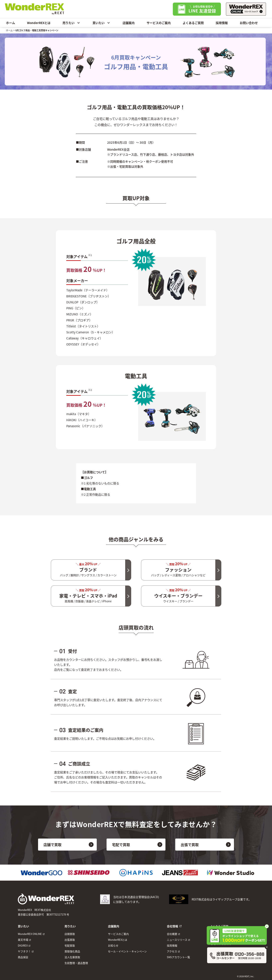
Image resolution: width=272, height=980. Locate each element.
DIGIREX (23, 945)
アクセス (172, 951)
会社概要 (172, 934)
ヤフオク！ (24, 951)
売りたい (72, 23)
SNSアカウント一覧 (178, 957)
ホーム (11, 23)
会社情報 (172, 926)
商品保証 (23, 957)
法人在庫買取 (72, 957)
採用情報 (222, 23)
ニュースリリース (177, 940)
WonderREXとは (39, 23)
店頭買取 (70, 934)
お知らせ (113, 945)
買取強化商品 (72, 951)
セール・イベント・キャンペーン (127, 951)
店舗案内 (129, 23)
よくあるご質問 (193, 23)
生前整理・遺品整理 (76, 963)
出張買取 (70, 940)
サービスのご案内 (159, 23)
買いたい (102, 23)
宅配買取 (70, 945)
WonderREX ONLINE (30, 934)
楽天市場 (23, 940)
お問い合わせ (249, 23)
